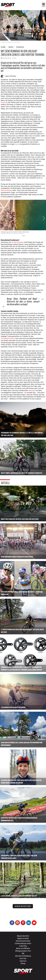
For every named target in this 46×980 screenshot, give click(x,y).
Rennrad (20, 47)
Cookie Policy (23, 946)
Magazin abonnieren (23, 936)
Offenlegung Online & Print (23, 951)
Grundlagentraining (8, 338)
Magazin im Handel (23, 938)
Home (3, 47)
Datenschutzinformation (23, 941)
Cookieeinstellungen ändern (23, 943)
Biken (11, 47)
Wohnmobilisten (6, 190)
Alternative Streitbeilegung (23, 956)
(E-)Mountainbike (18, 242)
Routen (3, 102)
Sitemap (23, 963)
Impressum (23, 961)
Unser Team (23, 958)
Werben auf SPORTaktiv (23, 948)
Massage (32, 390)
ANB (23, 953)
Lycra (17, 144)
